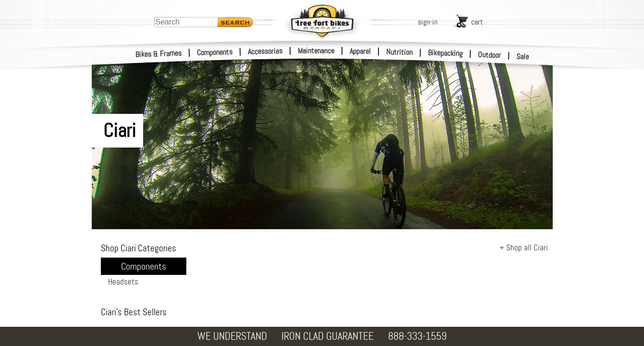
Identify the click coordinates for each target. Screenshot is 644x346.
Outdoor (490, 55)
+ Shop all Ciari (524, 247)
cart (477, 22)
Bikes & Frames (159, 54)
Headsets (123, 282)
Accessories (265, 51)
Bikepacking (445, 53)
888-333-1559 (417, 336)
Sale (523, 57)
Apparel (360, 51)
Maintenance (316, 51)
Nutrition (399, 52)
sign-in (428, 22)
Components (215, 52)
